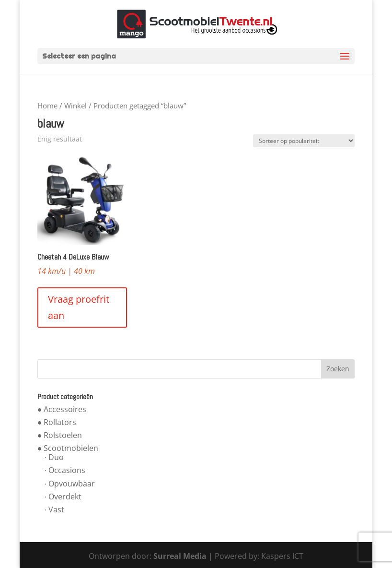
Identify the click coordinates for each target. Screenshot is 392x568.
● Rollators (57, 422)
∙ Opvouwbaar (70, 484)
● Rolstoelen (60, 435)
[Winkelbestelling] (304, 141)
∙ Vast (54, 509)
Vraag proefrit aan (79, 307)
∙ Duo (54, 457)
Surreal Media (180, 556)
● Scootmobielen (68, 448)
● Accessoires (62, 409)
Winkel (75, 106)
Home (47, 106)
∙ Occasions (65, 470)
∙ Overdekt (63, 497)
